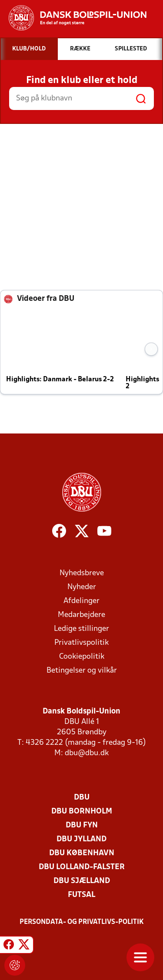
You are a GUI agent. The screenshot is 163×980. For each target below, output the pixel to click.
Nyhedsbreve (82, 573)
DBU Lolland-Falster (82, 867)
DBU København (82, 853)
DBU (82, 798)
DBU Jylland (81, 839)
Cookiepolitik (82, 657)
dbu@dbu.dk (87, 753)
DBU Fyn (82, 825)
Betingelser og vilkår (82, 671)
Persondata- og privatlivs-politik (82, 922)
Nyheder (82, 587)
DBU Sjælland (82, 881)
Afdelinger (81, 601)
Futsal (81, 895)
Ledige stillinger (81, 629)
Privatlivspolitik (81, 643)
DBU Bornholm (82, 812)
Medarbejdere (81, 615)
